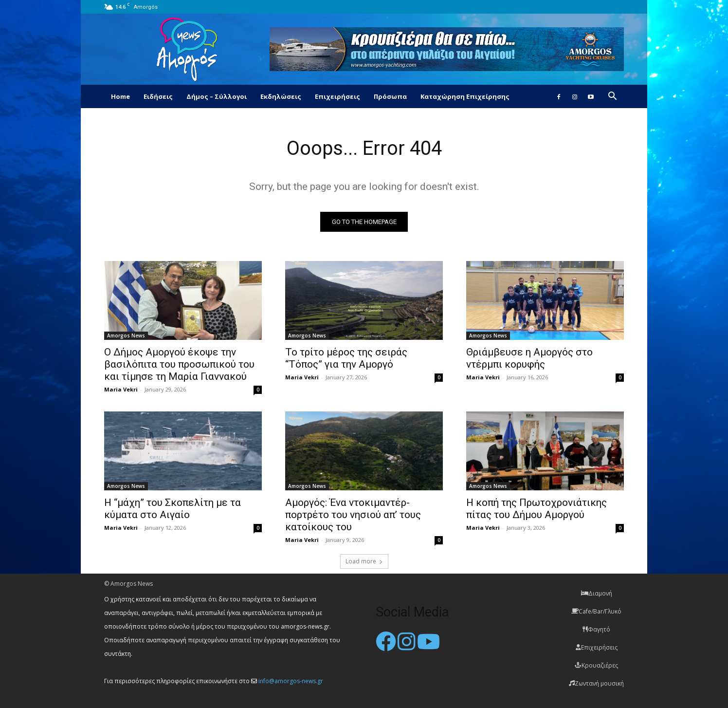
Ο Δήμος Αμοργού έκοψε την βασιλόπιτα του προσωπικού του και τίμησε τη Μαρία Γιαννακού (179, 364)
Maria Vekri (121, 389)
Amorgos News (126, 335)
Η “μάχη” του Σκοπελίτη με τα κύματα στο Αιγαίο (173, 509)
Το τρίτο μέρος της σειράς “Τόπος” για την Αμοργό (346, 358)
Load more (364, 561)
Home (120, 96)
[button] (612, 97)
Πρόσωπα (390, 96)
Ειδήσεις (158, 96)
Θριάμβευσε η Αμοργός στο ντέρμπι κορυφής (529, 358)
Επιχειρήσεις (337, 96)
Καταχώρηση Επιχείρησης (465, 96)
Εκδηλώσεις (281, 96)
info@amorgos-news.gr (291, 681)
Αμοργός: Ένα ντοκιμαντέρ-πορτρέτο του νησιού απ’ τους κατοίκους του (353, 515)
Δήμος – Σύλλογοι (217, 96)
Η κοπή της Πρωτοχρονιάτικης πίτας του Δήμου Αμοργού (537, 509)
